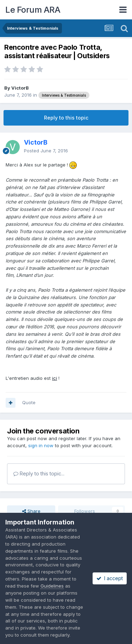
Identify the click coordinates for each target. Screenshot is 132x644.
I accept (110, 578)
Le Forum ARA (33, 10)
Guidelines (52, 586)
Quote (29, 402)
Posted (46, 151)
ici (55, 378)
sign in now (41, 445)
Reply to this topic (66, 118)
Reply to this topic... (39, 473)
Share (31, 511)
